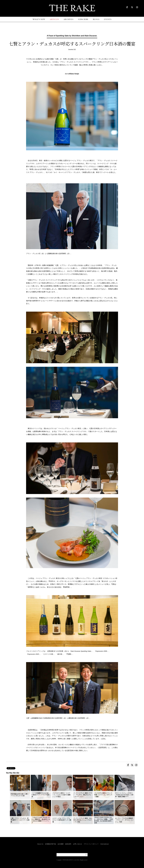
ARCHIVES (68, 19)
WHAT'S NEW (39, 19)
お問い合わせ (77, 844)
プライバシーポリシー (91, 844)
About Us (40, 844)
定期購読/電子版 (51, 844)
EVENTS (108, 19)
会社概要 (61, 844)
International (104, 844)
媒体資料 (68, 844)
